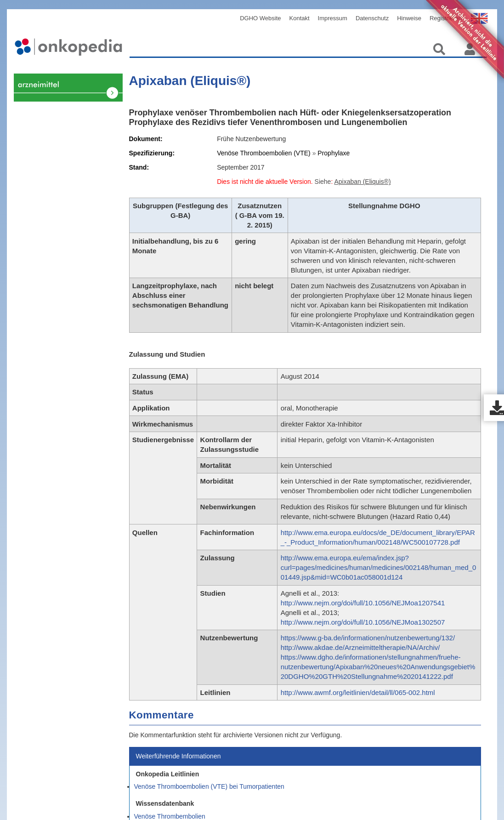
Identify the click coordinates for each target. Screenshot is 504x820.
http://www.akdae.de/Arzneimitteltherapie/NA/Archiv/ (360, 647)
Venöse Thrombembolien (64, 191)
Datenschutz (372, 18)
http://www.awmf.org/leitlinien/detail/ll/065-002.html (358, 692)
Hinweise (409, 18)
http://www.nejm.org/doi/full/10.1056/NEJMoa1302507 (363, 622)
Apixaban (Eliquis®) (190, 81)
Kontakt (300, 18)
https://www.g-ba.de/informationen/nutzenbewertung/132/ (368, 638)
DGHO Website (260, 18)
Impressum (333, 18)
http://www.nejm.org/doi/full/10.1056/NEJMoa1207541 (363, 603)
